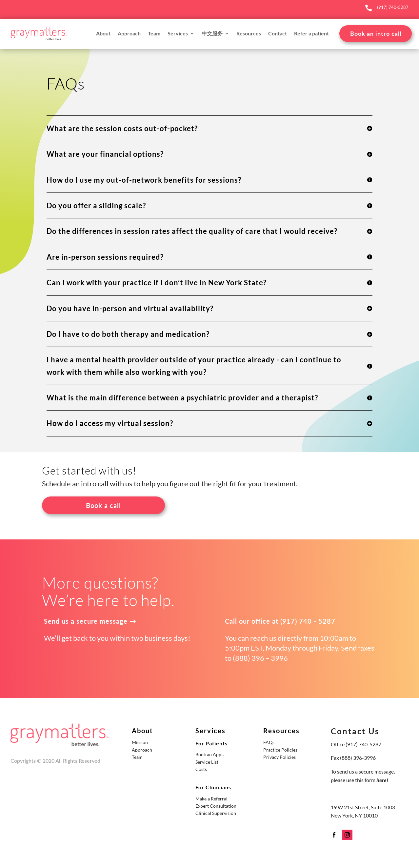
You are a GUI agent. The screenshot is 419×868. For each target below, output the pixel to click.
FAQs (269, 742)
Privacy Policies (279, 757)
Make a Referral (211, 799)
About (103, 34)
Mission (140, 742)
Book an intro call (376, 33)
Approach (129, 34)
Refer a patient (311, 34)
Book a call (103, 505)
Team (154, 34)
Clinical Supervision (216, 813)
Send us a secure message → (90, 621)
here (381, 780)
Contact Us (355, 731)
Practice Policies (280, 750)
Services (178, 34)
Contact (278, 34)
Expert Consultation (216, 806)
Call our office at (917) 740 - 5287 (280, 621)
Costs (201, 769)
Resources (249, 34)
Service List (207, 762)
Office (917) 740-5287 (356, 744)
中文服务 (212, 34)
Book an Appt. (210, 754)
